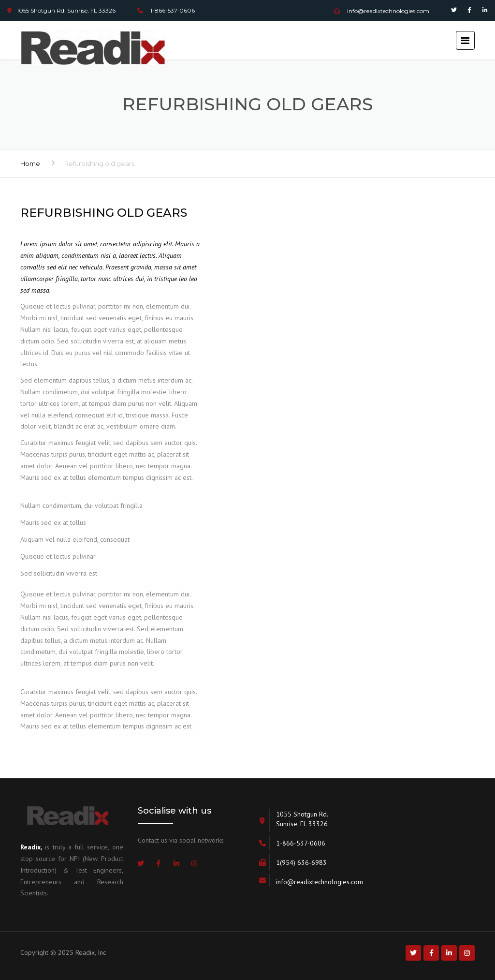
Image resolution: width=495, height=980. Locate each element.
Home (30, 163)
